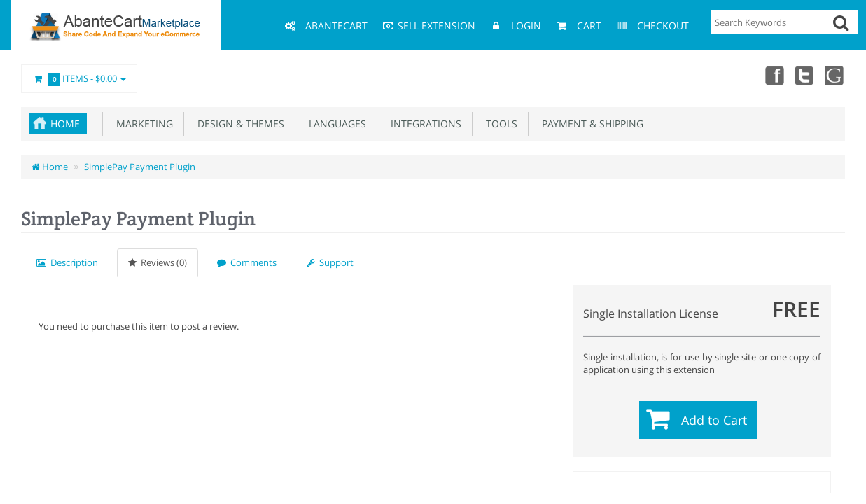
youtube (835, 75)
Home (65, 124)
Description (67, 262)
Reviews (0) (158, 262)
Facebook (774, 75)
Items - (79, 79)
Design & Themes (238, 124)
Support (330, 262)
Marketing (142, 124)
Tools (499, 124)
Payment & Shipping (590, 124)
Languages (335, 124)
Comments (247, 262)
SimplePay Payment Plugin (140, 167)
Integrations (423, 124)
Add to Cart (714, 420)
